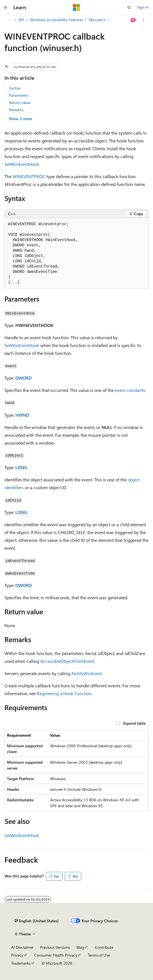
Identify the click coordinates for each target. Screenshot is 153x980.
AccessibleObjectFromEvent (67, 661)
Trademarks (21, 963)
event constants (130, 390)
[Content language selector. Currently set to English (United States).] (37, 921)
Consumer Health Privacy (56, 955)
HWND (22, 415)
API (21, 20)
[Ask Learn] (133, 20)
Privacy (17, 955)
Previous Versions (55, 947)
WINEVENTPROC (29, 176)
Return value (20, 102)
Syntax (15, 88)
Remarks (16, 110)
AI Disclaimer (22, 947)
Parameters (18, 95)
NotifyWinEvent (87, 673)
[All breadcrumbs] (9, 20)
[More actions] (144, 20)
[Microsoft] (76, 8)
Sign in (143, 7)
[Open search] (129, 8)
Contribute (104, 947)
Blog (80, 947)
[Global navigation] (6, 8)
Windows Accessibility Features (56, 20)
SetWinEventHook (22, 164)
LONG (21, 467)
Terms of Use (99, 955)
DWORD (24, 378)
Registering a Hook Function (64, 693)
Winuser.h (97, 20)
